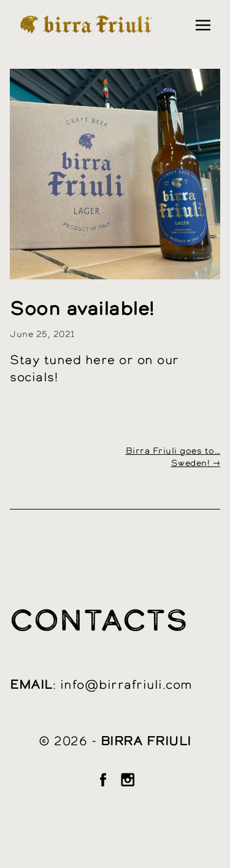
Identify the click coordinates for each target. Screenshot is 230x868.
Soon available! (82, 310)
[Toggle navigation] (203, 25)
